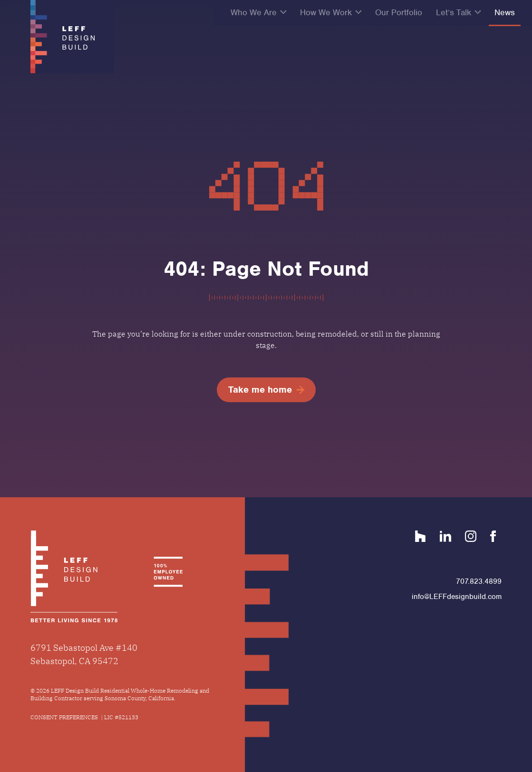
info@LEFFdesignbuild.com (457, 597)
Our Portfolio (399, 12)
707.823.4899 (479, 581)
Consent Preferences (64, 717)
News (505, 12)
